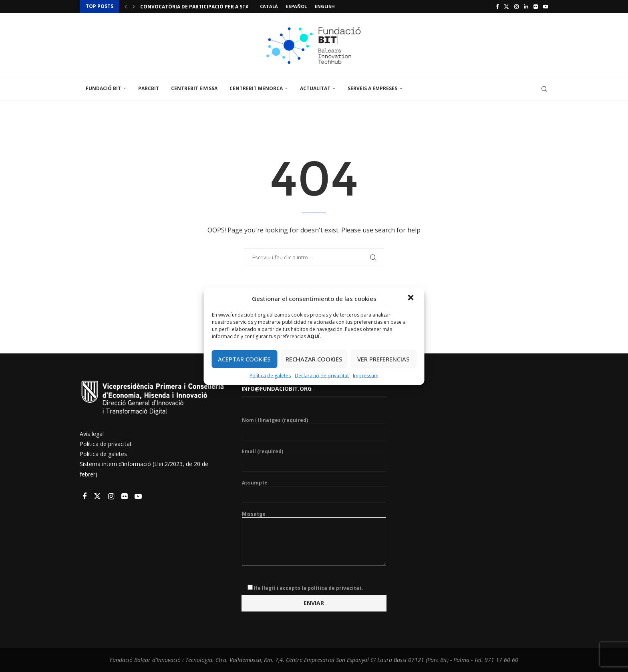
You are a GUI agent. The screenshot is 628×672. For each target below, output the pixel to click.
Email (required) (314, 460)
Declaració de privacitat (322, 375)
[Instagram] (516, 6)
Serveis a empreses (372, 88)
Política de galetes (270, 375)
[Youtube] (546, 6)
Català (269, 6)
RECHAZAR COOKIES (314, 359)
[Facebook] (497, 6)
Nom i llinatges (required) (314, 429)
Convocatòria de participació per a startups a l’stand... (218, 7)
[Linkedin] (526, 6)
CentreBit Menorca (256, 88)
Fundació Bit (103, 88)
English (325, 6)
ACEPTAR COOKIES (244, 359)
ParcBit (149, 88)
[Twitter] (506, 6)
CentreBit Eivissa (194, 88)
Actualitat (315, 88)
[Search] (544, 89)
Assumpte (314, 491)
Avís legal (92, 434)
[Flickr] (536, 6)
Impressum (366, 375)
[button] (412, 298)
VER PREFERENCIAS (383, 359)
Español (296, 6)
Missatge (314, 517)
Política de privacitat (106, 444)
